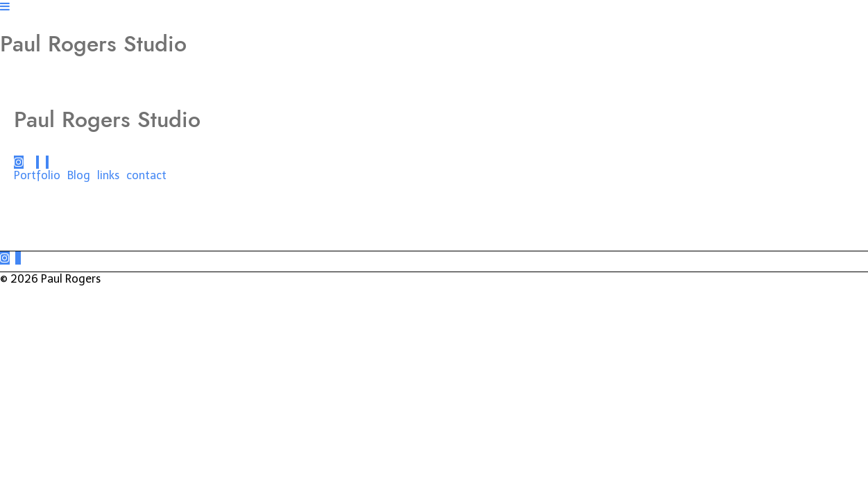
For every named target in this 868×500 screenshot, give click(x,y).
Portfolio (37, 175)
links (108, 175)
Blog (79, 175)
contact (146, 175)
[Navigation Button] (5, 7)
